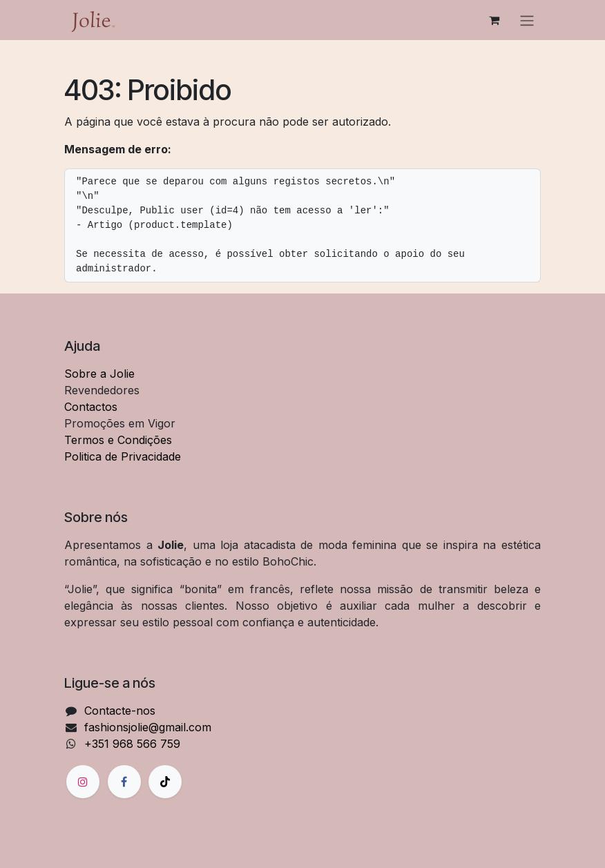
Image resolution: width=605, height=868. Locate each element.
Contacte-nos (120, 711)
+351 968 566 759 (132, 744)
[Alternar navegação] (527, 20)
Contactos (91, 407)
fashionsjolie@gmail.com (148, 727)
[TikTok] (165, 782)
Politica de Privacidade (123, 456)
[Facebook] (124, 782)
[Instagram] (83, 782)
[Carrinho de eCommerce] (494, 20)
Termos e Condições (118, 440)
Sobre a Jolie (99, 374)
